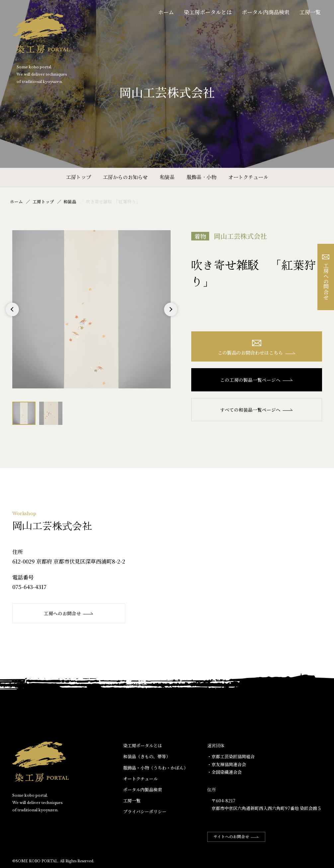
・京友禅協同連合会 (227, 764)
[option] (91, 309)
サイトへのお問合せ (237, 837)
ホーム (166, 12)
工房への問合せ (326, 277)
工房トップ (79, 177)
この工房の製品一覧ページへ (257, 380)
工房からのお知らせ (125, 177)
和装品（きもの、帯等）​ (147, 757)
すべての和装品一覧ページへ (257, 410)
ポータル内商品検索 (266, 12)
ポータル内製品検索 (143, 790)
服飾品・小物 (202, 177)
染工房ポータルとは (208, 12)
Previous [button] (12, 316)
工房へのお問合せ (69, 613)
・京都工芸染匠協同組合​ (231, 757)
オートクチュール (248, 177)
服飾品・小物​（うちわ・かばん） (156, 768)
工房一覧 (310, 12)
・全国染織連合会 (224, 772)
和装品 (167, 177)
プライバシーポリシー (145, 812)
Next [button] (170, 316)
